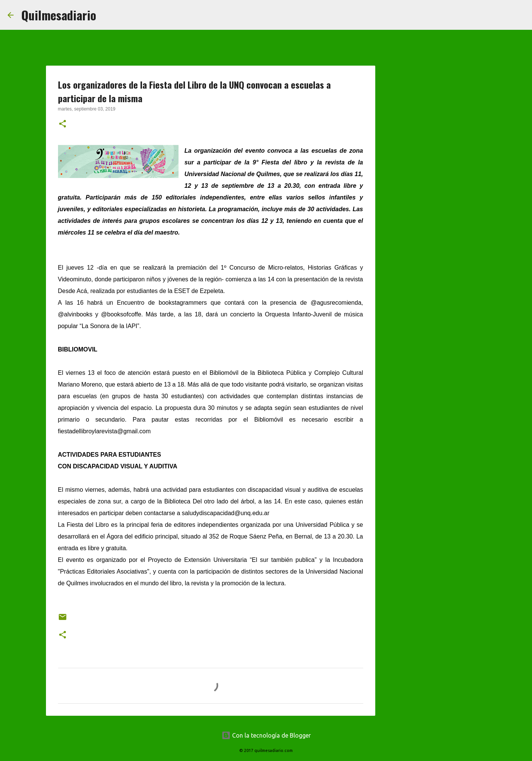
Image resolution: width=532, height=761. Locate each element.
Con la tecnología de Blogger (266, 735)
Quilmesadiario (59, 15)
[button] (63, 124)
